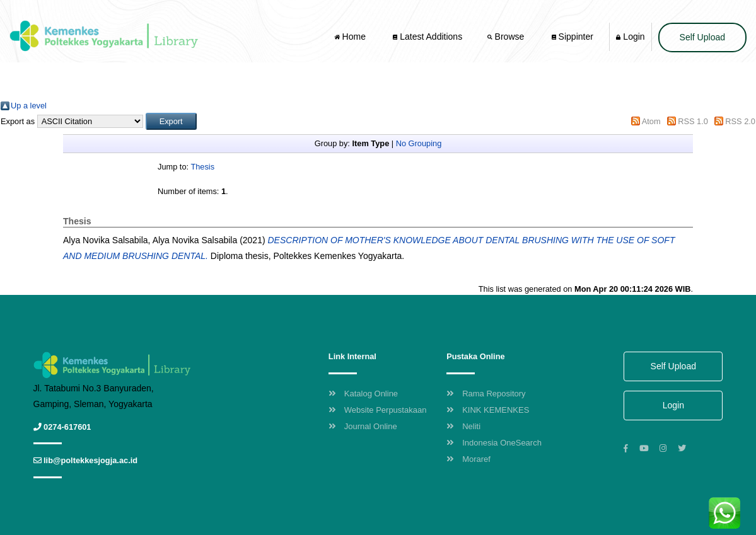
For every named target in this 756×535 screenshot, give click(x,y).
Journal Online (363, 426)
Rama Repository (486, 394)
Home (351, 37)
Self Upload (702, 37)
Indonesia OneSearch (494, 443)
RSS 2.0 (740, 121)
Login (630, 37)
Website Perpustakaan (378, 410)
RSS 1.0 (693, 121)
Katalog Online (363, 394)
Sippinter (573, 37)
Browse (507, 37)
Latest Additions (427, 37)
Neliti (463, 426)
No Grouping (419, 143)
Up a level (29, 106)
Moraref (468, 459)
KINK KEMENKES (488, 410)
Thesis (202, 167)
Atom (651, 121)
